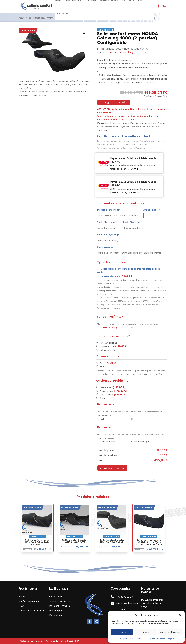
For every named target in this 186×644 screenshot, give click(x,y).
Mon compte (158, 7)
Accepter (122, 632)
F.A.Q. (21, 606)
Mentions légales (167, 639)
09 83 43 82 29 (125, 597)
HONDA (49, 18)
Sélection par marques (60, 601)
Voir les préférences (170, 632)
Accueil (22, 18)
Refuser (146, 632)
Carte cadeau (62, 13)
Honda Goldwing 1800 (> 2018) (132, 52)
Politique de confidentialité (148, 639)
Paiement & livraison (60, 606)
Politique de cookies (127, 639)
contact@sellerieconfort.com (131, 603)
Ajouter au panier (112, 468)
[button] (180, 615)
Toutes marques (36, 18)
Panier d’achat (164, 7)
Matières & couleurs (29, 601)
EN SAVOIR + (133, 169)
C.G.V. (77, 641)
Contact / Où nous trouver (32, 610)
